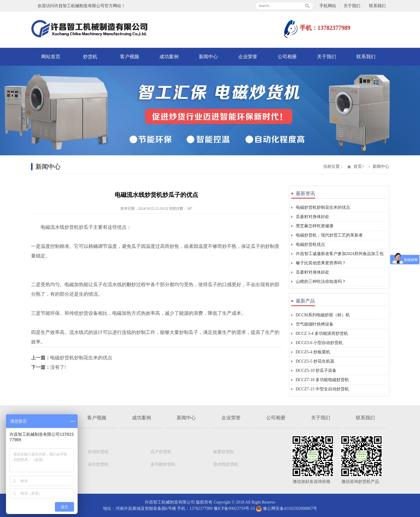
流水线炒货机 (226, 464)
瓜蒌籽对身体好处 (313, 217)
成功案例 (169, 57)
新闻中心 (208, 57)
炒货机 (90, 57)
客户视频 (130, 57)
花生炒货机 (98, 464)
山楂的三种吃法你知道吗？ (321, 281)
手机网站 (328, 6)
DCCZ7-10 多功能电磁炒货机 (323, 380)
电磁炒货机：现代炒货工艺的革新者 (329, 235)
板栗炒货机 (224, 452)
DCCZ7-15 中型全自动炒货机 (323, 389)
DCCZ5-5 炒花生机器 (315, 361)
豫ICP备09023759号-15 (234, 508)
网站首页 (51, 57)
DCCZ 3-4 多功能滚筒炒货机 (322, 333)
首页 (358, 167)
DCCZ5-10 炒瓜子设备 (316, 371)
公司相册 (287, 57)
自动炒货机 (98, 452)
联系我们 (377, 6)
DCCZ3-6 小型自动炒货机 (319, 343)
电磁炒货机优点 (310, 244)
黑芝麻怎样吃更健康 (315, 226)
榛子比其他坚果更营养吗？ (321, 263)
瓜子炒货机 (161, 452)
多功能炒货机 (163, 464)
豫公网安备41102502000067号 (286, 508)
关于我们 (352, 6)
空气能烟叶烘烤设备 (315, 324)
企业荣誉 (248, 57)
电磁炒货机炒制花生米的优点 (81, 358)
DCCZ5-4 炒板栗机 (313, 352)
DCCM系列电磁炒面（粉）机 (323, 315)
